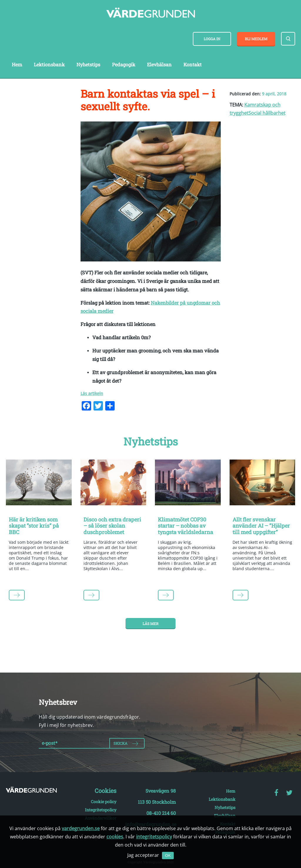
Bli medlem (256, 39)
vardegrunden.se (81, 828)
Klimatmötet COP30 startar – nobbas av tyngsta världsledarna (185, 526)
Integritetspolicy (101, 810)
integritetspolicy (154, 837)
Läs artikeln (92, 393)
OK (168, 856)
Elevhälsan (159, 64)
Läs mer (150, 624)
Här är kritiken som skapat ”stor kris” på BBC (34, 526)
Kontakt (193, 64)
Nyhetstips (88, 64)
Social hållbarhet (267, 113)
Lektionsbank (49, 64)
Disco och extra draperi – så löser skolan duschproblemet (112, 526)
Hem (17, 64)
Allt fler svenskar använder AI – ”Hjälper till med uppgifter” (261, 526)
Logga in (212, 39)
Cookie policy (104, 802)
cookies (115, 837)
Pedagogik (124, 64)
